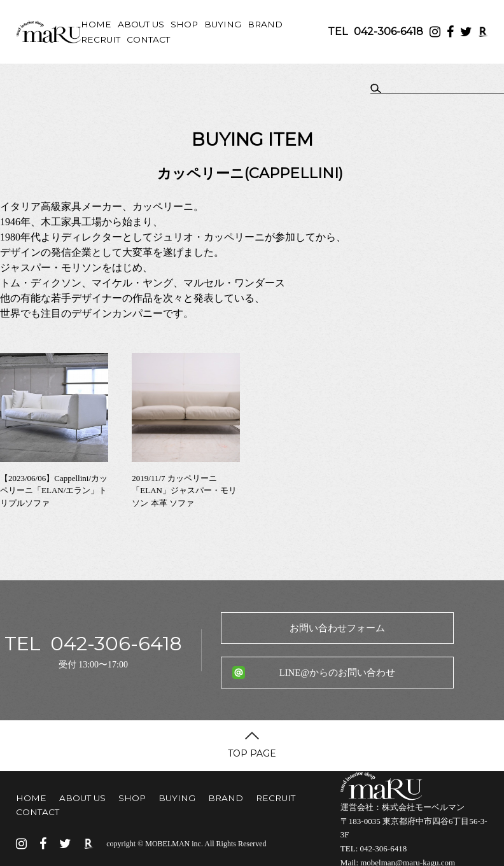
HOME (96, 24)
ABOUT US (141, 24)
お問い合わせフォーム (337, 628)
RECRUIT (101, 39)
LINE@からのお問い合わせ (337, 673)
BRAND (265, 24)
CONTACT (148, 39)
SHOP (184, 24)
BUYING (223, 24)
